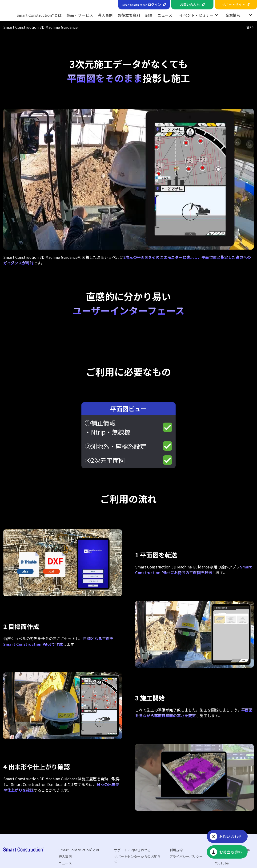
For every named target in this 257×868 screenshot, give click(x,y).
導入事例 (105, 15)
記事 (149, 15)
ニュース (165, 15)
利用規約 (176, 850)
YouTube (222, 863)
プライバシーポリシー (186, 856)
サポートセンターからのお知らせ (137, 859)
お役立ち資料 (129, 15)
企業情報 (233, 15)
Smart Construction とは (79, 850)
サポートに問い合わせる (132, 850)
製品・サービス (80, 15)
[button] (199, 15)
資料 (250, 27)
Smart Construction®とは (39, 15)
